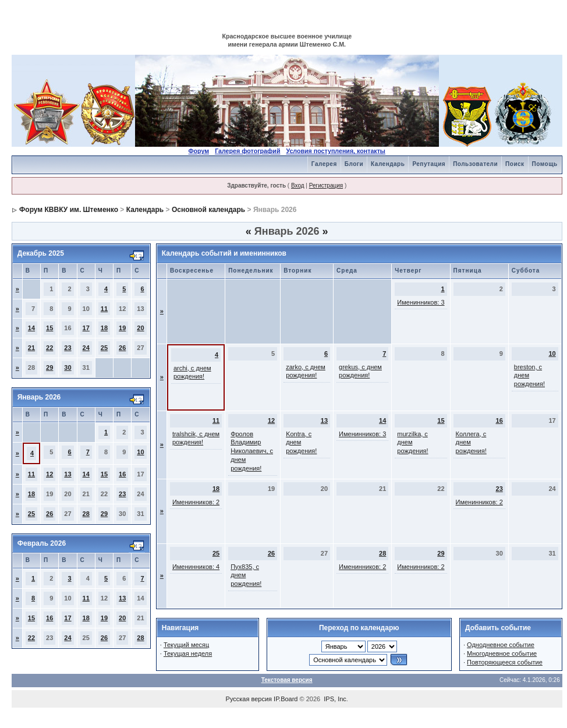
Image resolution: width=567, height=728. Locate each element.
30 (68, 367)
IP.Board (286, 699)
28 (86, 514)
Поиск (515, 164)
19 (122, 328)
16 (122, 474)
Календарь (388, 164)
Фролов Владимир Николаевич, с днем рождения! (252, 451)
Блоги (354, 164)
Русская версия (249, 699)
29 (49, 367)
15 (49, 328)
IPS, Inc (335, 699)
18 (104, 328)
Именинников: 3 (421, 302)
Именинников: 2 (196, 502)
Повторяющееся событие (505, 662)
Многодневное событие (502, 653)
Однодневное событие (501, 645)
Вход (298, 185)
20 (140, 328)
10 (140, 452)
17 (86, 328)
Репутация (429, 164)
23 (68, 348)
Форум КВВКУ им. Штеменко (69, 210)
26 (122, 348)
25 (104, 348)
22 (49, 348)
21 (31, 348)
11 (104, 309)
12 (49, 474)
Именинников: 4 (196, 567)
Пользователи (475, 164)
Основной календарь (208, 210)
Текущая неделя (188, 653)
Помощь (545, 164)
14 (31, 328)
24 (86, 348)
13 (68, 474)
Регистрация (326, 185)
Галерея (324, 164)
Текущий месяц (187, 645)
